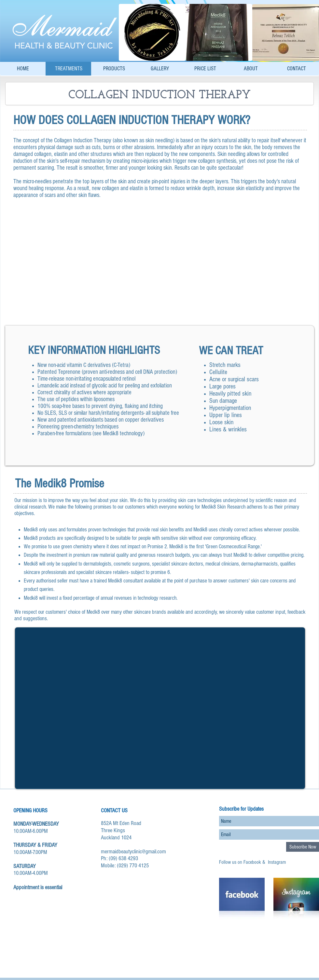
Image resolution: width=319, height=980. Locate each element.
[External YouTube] (160, 708)
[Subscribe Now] (303, 847)
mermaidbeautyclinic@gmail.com (133, 852)
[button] (160, 260)
